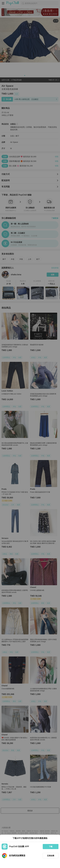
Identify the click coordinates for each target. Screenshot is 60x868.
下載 (51, 847)
